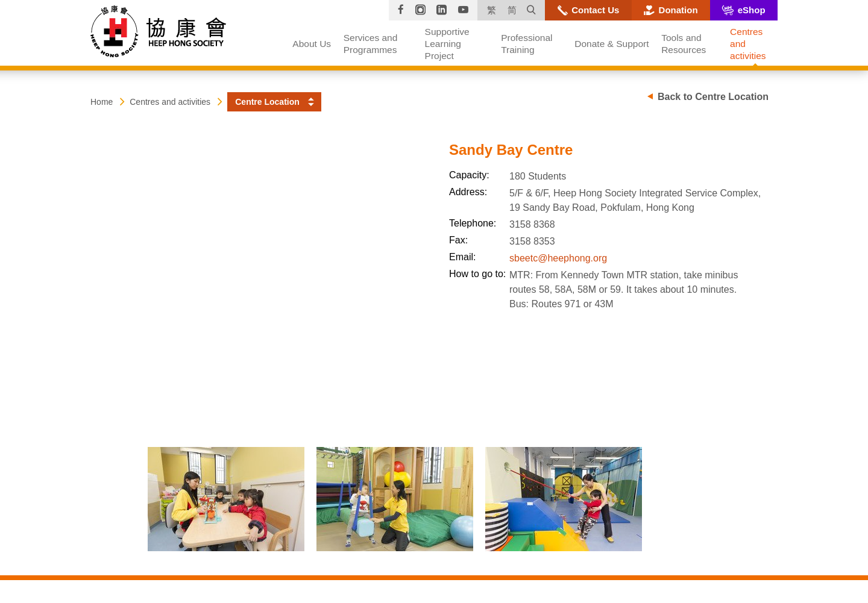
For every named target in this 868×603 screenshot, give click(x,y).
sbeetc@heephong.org (558, 258)
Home (102, 102)
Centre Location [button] (267, 102)
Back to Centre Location (713, 97)
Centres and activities (170, 102)
